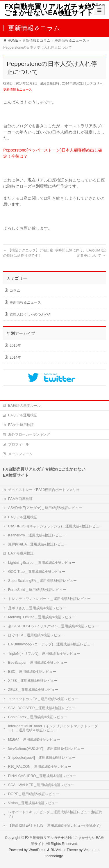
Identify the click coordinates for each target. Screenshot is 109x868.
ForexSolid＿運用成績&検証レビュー (37, 590)
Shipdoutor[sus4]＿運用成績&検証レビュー (42, 758)
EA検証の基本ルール (24, 406)
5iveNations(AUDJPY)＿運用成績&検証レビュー (46, 749)
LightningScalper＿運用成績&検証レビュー (42, 563)
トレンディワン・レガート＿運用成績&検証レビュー (49, 599)
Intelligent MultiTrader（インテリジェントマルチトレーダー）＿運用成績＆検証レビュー (53, 728)
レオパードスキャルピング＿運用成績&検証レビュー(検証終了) (55, 814)
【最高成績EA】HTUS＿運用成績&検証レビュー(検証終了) (54, 825)
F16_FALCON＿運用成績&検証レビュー (40, 767)
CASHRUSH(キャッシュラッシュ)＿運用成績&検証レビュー (55, 526)
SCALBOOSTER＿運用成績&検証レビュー (42, 708)
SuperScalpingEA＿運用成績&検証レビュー (42, 581)
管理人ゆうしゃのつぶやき (31, 314)
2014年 (15, 358)
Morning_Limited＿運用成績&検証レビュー (42, 617)
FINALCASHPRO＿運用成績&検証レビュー (42, 776)
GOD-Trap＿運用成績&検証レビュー (37, 572)
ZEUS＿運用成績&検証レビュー (33, 690)
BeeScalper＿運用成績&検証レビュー (38, 663)
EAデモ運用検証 (21, 425)
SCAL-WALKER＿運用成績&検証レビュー (41, 785)
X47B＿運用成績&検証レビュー (33, 681)
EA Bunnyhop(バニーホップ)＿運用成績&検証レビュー (51, 644)
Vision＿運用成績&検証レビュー (33, 803)
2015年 (15, 346)
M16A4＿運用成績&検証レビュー (34, 740)
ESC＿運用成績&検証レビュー (32, 672)
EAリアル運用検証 (23, 415)
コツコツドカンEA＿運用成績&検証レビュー (43, 699)
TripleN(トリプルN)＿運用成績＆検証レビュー (44, 654)
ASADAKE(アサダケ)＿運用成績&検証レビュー (45, 508)
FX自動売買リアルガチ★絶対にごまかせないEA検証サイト (55, 10)
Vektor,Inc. (92, 850)
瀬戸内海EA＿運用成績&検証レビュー (38, 544)
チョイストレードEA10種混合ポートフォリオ (44, 490)
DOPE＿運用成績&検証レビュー (34, 794)
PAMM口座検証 (20, 499)
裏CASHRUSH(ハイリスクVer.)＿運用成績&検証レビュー (53, 626)
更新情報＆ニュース (18, 89)
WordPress (37, 850)
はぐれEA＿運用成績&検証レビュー (36, 635)
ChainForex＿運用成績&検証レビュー (38, 717)
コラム (15, 290)
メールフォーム (20, 454)
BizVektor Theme (64, 850)
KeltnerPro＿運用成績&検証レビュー (37, 535)
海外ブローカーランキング (29, 434)
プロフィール (19, 444)
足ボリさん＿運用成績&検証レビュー (37, 608)
